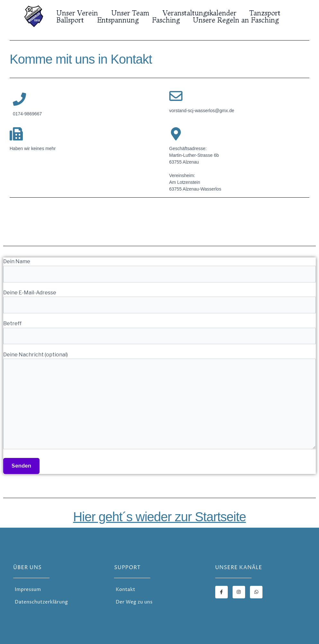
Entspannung (120, 20)
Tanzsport (269, 13)
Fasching (168, 20)
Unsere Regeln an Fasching (240, 20)
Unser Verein (78, 13)
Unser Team (132, 13)
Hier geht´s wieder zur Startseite (159, 517)
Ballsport (71, 20)
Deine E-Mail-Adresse (159, 301)
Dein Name (159, 270)
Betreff (159, 332)
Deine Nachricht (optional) (159, 402)
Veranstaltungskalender (202, 13)
